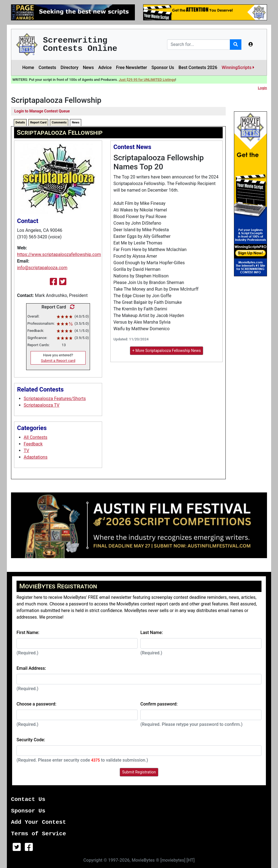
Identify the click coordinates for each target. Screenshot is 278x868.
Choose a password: (36, 704)
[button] (251, 45)
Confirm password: (159, 704)
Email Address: (31, 668)
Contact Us (28, 799)
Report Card (38, 122)
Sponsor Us (163, 67)
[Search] (199, 45)
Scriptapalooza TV (42, 405)
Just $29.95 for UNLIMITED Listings (147, 80)
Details (20, 122)
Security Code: (31, 740)
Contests (47, 67)
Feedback (33, 444)
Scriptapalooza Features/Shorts (55, 399)
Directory (69, 67)
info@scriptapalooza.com (42, 268)
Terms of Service (39, 834)
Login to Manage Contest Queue (42, 111)
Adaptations (36, 457)
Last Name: (152, 633)
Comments (59, 122)
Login (262, 88)
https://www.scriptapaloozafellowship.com (59, 254)
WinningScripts (238, 67)
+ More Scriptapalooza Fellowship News (167, 351)
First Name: (28, 633)
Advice (105, 67)
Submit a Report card (58, 361)
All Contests (36, 437)
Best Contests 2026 (198, 67)
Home (28, 67)
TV (26, 450)
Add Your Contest (39, 822)
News (88, 67)
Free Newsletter (131, 67)
